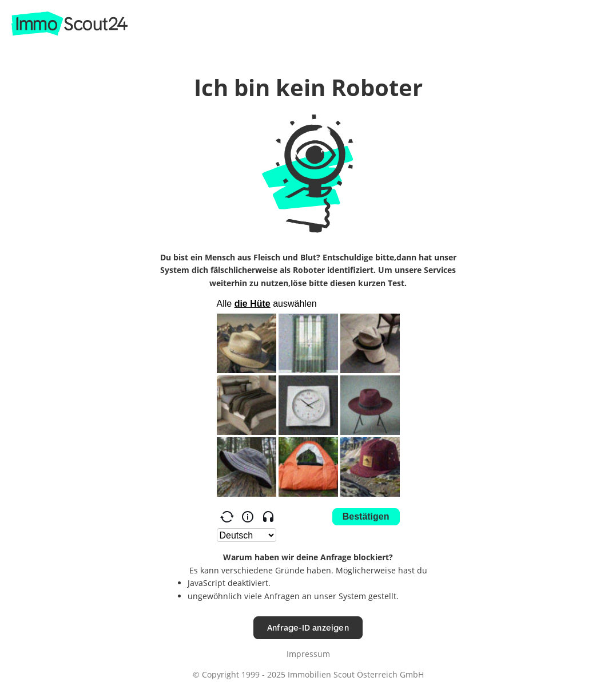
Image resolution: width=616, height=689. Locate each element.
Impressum (308, 654)
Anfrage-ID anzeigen (308, 627)
